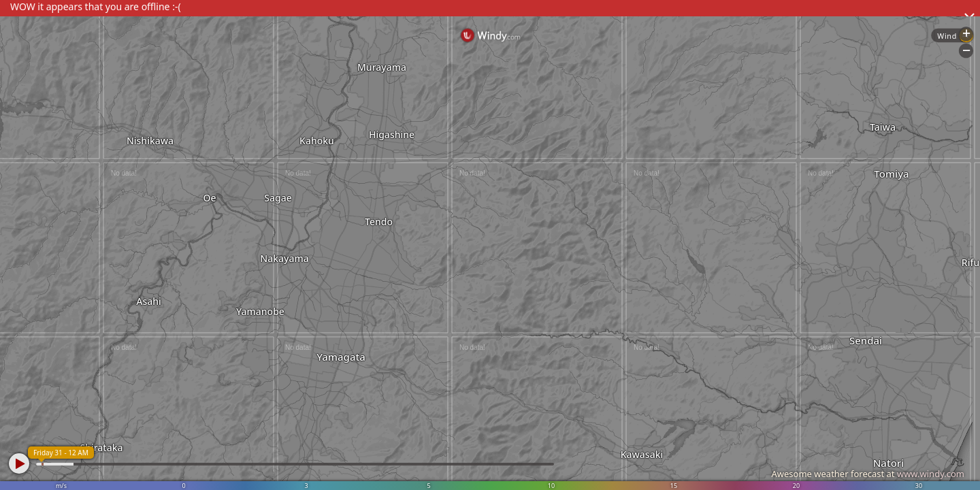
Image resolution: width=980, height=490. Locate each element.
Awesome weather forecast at (868, 474)
